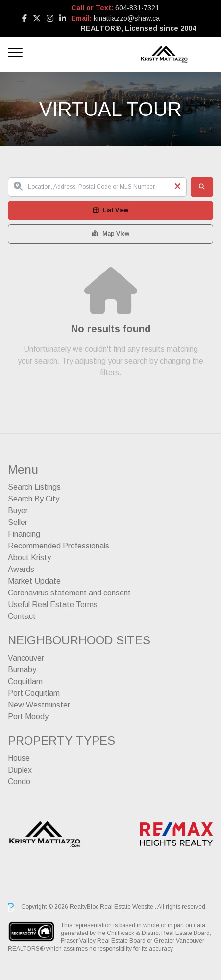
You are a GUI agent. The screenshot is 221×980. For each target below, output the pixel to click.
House (19, 758)
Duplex (20, 770)
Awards (21, 569)
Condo (19, 782)
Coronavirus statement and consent (69, 593)
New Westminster (39, 705)
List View (111, 210)
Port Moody (28, 717)
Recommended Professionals (59, 546)
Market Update (34, 581)
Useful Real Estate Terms (53, 604)
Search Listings (34, 487)
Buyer (18, 511)
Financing (24, 534)
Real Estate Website (127, 907)
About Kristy (29, 558)
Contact (22, 616)
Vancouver (26, 658)
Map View (110, 234)
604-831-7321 (137, 8)
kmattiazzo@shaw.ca (127, 18)
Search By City (34, 499)
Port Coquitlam (34, 693)
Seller (18, 522)
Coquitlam (25, 681)
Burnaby (22, 670)
